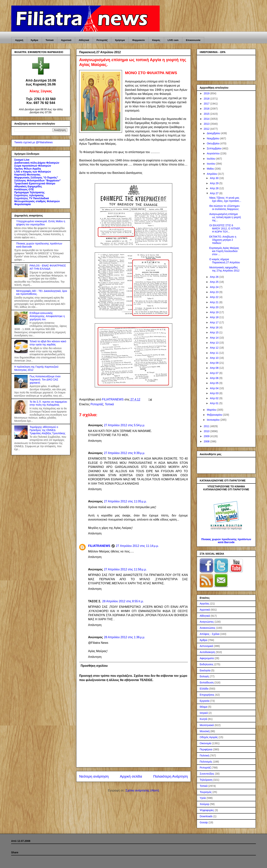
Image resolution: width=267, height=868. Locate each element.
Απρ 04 (215, 388)
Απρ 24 (215, 287)
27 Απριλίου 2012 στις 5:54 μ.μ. (124, 425)
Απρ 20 (215, 307)
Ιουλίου (211, 159)
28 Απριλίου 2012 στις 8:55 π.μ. (123, 601)
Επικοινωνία (193, 40)
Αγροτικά (66, 40)
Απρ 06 (215, 378)
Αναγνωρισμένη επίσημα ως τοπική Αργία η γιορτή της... (225, 217)
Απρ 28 (215, 188)
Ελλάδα (204, 689)
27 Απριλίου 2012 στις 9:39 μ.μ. (124, 453)
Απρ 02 (215, 398)
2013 (207, 124)
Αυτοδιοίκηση (207, 652)
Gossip (204, 822)
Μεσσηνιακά (207, 725)
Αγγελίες (205, 604)
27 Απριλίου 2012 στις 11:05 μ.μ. (125, 501)
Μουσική (205, 731)
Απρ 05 (215, 383)
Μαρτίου (212, 410)
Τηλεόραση (206, 780)
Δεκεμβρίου (214, 133)
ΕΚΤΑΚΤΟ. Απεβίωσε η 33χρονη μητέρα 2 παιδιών (223, 240)
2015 (207, 114)
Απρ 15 (215, 332)
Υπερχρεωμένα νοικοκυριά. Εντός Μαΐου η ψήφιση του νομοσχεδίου (41, 223)
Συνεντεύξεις (207, 774)
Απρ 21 (215, 302)
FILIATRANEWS (99, 546)
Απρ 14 (215, 338)
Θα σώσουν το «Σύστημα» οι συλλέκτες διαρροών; (225, 207)
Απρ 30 (215, 178)
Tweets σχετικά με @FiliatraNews (33, 142)
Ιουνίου (211, 164)
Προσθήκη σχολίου (94, 666)
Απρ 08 (215, 368)
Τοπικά (50, 40)
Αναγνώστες (207, 622)
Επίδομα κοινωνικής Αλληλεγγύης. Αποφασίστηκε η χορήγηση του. (47, 316)
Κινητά (203, 719)
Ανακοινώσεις (208, 628)
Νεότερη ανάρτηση (94, 776)
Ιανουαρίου (214, 420)
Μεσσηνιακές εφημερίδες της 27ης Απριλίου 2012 (224, 269)
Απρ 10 (215, 358)
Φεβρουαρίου (215, 415)
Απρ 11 (215, 353)
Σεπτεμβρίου (214, 148)
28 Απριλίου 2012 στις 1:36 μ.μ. (124, 637)
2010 (207, 431)
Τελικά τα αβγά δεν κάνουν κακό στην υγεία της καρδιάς (48, 343)
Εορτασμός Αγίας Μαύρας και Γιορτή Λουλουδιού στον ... (224, 251)
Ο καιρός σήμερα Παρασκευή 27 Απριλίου (225, 261)
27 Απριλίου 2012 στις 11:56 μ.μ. (125, 569)
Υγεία (203, 798)
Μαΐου (211, 169)
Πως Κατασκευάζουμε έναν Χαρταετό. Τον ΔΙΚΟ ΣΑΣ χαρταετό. (45, 380)
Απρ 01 (215, 403)
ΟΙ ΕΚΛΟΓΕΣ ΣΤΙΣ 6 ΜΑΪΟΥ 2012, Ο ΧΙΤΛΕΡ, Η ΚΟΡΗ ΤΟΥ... (225, 228)
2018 (207, 99)
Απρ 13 (215, 343)
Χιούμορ (205, 804)
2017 (207, 104)
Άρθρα (34, 40)
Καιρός (156, 40)
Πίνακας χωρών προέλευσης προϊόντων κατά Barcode (226, 541)
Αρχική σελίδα (131, 776)
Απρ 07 (215, 373)
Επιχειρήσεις (207, 695)
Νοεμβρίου (213, 138)
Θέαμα (203, 707)
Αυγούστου (214, 153)
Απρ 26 (215, 277)
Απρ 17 (215, 322)
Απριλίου (212, 174)
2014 (207, 119)
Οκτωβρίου (214, 143)
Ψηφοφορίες (207, 810)
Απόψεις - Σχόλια (210, 634)
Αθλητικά (84, 40)
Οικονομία (206, 743)
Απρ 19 (215, 312)
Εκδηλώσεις (207, 664)
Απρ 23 (215, 292)
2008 (207, 441)
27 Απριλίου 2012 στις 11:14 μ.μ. (137, 546)
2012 (207, 129)
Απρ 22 (215, 297)
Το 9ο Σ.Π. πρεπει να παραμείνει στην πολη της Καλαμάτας (48, 403)
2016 (207, 109)
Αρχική (19, 40)
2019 (207, 93)
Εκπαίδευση (207, 683)
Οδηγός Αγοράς (209, 737)
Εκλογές (204, 676)
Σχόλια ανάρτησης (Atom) (142, 790)
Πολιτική (204, 756)
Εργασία (205, 701)
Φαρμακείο (139, 40)
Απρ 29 (215, 183)
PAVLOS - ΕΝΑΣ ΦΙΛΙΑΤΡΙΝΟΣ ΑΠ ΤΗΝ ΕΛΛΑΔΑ (48, 267)
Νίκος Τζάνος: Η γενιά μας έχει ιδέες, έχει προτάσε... (225, 199)
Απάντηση (95, 441)
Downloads (206, 816)
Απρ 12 (215, 348)
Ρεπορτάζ (102, 40)
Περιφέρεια (206, 749)
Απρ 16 (215, 327)
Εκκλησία (205, 670)
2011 (207, 426)
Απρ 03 (215, 393)
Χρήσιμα (120, 40)
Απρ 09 (215, 363)
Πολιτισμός (206, 762)
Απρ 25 (215, 282)
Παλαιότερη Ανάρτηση (170, 776)
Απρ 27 (215, 193)
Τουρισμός (206, 792)
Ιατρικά (204, 713)
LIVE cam (173, 40)
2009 (207, 436)
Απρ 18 (215, 317)
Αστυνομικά (206, 646)
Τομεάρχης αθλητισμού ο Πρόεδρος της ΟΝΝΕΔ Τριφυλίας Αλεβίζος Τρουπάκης (48, 430)
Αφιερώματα (207, 658)
